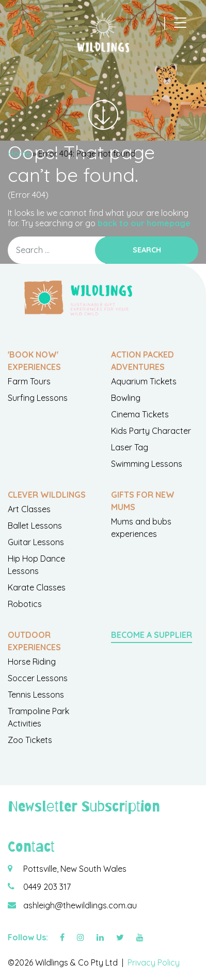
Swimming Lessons (147, 464)
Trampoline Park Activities (38, 717)
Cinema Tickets (140, 414)
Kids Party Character (151, 431)
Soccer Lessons (38, 678)
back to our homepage (144, 223)
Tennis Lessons (36, 695)
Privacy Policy (154, 962)
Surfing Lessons (38, 398)
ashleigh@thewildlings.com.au (80, 905)
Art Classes (29, 509)
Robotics (25, 604)
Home (19, 154)
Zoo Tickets (30, 740)
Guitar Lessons (36, 542)
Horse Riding (32, 662)
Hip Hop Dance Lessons (36, 565)
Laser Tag (130, 447)
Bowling (126, 398)
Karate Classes (37, 587)
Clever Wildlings (47, 495)
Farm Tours (29, 381)
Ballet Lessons (35, 526)
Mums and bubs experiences (141, 528)
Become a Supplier (152, 635)
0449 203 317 (47, 887)
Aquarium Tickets (144, 381)
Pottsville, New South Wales (75, 869)
